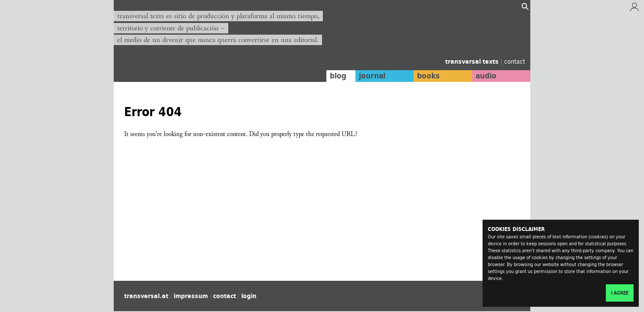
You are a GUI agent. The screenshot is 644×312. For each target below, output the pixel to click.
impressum (191, 296)
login (249, 296)
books (428, 76)
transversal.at (146, 296)
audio (486, 76)
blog (338, 76)
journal (372, 76)
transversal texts (473, 62)
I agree (620, 293)
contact (515, 61)
